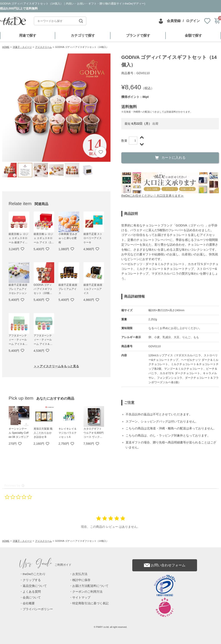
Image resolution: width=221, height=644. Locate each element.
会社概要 (29, 603)
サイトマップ (81, 598)
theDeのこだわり (34, 574)
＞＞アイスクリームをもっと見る (56, 366)
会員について (32, 598)
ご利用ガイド (46, 565)
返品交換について (35, 586)
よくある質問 (32, 592)
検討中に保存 (81, 580)
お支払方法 (80, 574)
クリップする (32, 580)
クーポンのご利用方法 (87, 592)
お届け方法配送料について (90, 586)
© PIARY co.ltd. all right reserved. (111, 627)
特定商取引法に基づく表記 (90, 603)
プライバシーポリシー (38, 609)
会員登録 (174, 21)
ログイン (193, 21)
